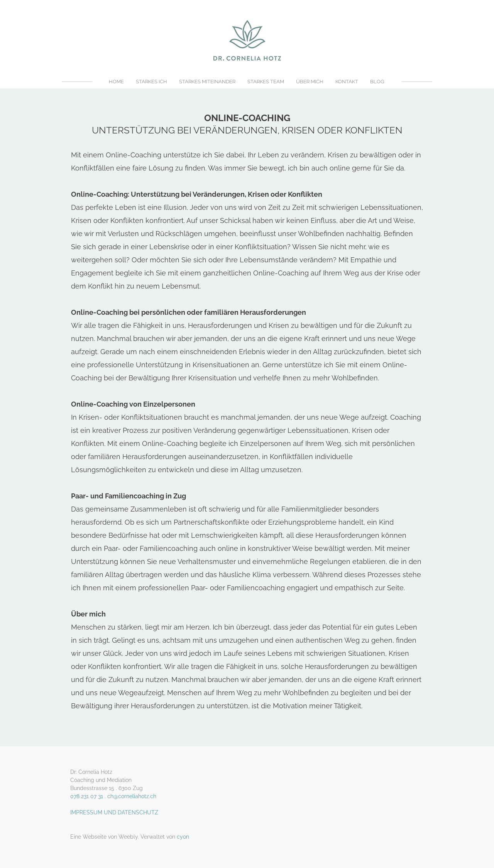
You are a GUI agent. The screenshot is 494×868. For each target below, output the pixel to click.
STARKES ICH (151, 82)
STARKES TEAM (266, 82)
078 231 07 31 (87, 796)
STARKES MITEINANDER (207, 82)
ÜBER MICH (310, 82)
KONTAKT (347, 82)
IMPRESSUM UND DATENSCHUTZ (114, 812)
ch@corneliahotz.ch (132, 796)
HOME (116, 82)
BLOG (377, 82)
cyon (183, 837)
